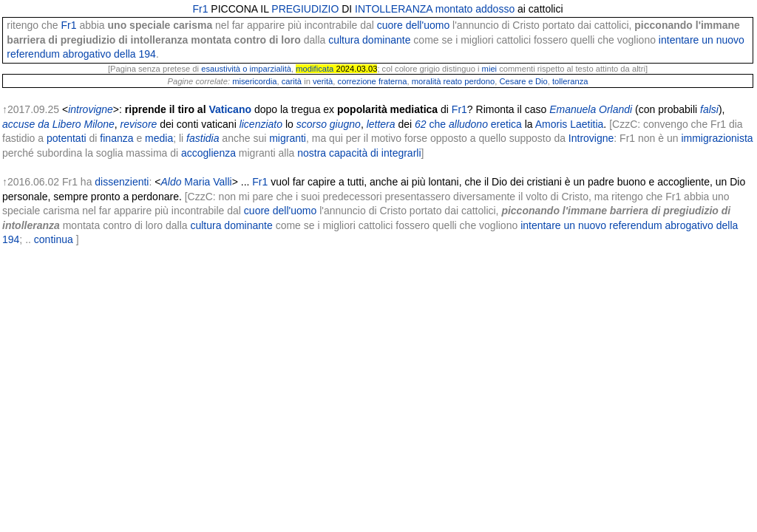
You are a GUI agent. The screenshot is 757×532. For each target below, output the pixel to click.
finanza (116, 138)
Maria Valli (208, 182)
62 (421, 124)
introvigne (91, 109)
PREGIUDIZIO (305, 9)
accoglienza (208, 153)
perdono (479, 81)
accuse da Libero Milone (58, 124)
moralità (427, 81)
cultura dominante (369, 40)
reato (453, 81)
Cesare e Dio (523, 81)
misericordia (254, 81)
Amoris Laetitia (570, 124)
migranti (288, 138)
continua (54, 239)
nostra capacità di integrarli (359, 153)
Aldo (171, 182)
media (159, 138)
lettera (381, 124)
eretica (506, 124)
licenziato (261, 124)
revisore (139, 124)
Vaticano (230, 109)
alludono (468, 124)
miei (490, 69)
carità (292, 81)
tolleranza (570, 81)
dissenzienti (122, 182)
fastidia (203, 138)
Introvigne (591, 138)
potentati (67, 138)
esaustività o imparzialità (246, 69)
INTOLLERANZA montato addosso (435, 9)
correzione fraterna (373, 81)
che (438, 124)
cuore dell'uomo (413, 25)
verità (323, 81)
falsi (709, 109)
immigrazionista (717, 138)
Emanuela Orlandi (591, 109)
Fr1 (200, 9)
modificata (315, 69)
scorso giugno (329, 124)
